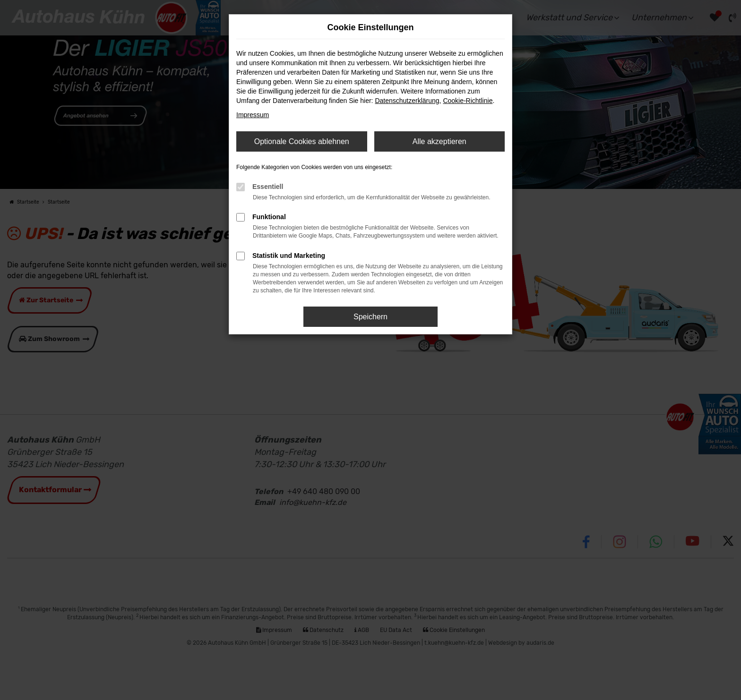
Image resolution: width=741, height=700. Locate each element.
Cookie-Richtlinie (468, 101)
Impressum (253, 115)
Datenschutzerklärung (407, 101)
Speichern (370, 317)
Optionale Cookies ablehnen (302, 141)
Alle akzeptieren (439, 141)
